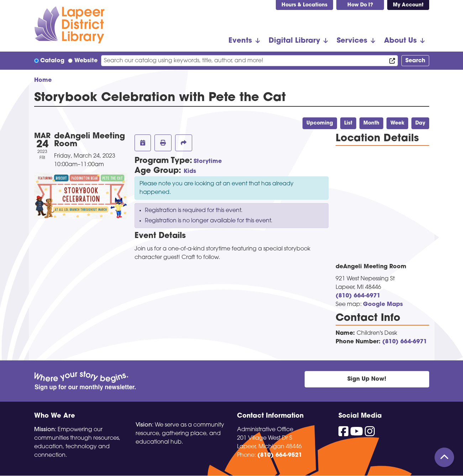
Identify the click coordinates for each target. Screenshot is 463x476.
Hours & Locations (304, 5)
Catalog (52, 61)
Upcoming (320, 123)
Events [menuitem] (240, 41)
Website (86, 61)
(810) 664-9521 (280, 455)
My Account (408, 5)
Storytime (208, 162)
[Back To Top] (444, 457)
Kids (190, 171)
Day (420, 123)
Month (371, 123)
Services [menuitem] (352, 41)
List (348, 123)
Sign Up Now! (367, 379)
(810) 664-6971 (358, 296)
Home (43, 80)
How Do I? (360, 5)
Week (397, 123)
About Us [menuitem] (400, 41)
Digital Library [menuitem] (294, 41)
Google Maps (383, 305)
